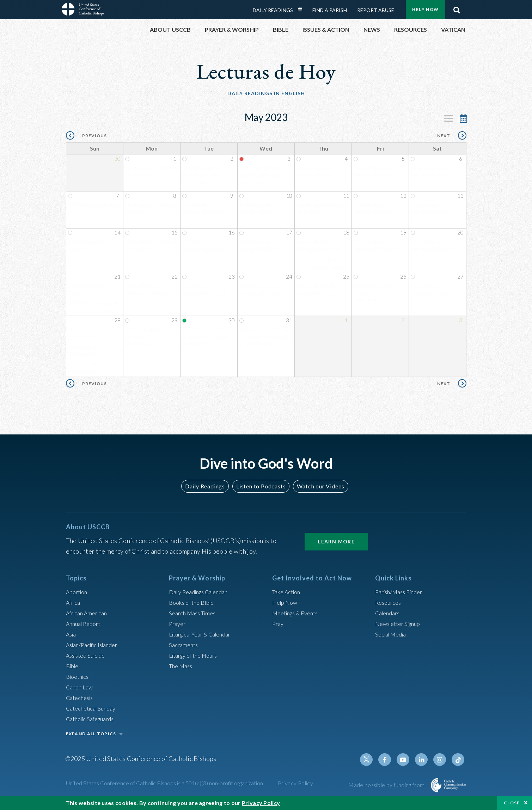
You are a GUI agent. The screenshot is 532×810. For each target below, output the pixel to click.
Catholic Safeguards (93, 719)
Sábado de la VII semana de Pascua (433, 290)
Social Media (393, 634)
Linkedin (425, 760)
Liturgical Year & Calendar (205, 634)
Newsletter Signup (401, 623)
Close (512, 803)
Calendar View (464, 118)
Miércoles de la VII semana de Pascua (262, 290)
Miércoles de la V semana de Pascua (261, 209)
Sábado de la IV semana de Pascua (433, 172)
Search (457, 8)
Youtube (408, 760)
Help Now (425, 9)
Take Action (288, 592)
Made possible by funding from (387, 785)
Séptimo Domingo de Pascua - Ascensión (93, 307)
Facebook (391, 760)
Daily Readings (273, 10)
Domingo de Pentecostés (83, 334)
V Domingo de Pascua (94, 206)
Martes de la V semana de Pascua (204, 209)
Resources (390, 602)
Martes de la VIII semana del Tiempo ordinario (206, 338)
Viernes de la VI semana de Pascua (375, 246)
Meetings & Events (298, 613)
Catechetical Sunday (94, 708)
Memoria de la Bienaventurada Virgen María (144, 338)
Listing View (449, 118)
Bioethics (79, 676)
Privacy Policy (296, 783)
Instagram (442, 760)
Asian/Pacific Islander (95, 645)
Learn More (336, 541)
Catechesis (81, 698)
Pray (279, 623)
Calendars (389, 613)
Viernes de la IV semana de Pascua (375, 172)
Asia (72, 634)
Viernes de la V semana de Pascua (375, 209)
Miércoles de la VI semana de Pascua (261, 246)
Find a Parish (330, 10)
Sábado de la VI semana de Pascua (433, 246)
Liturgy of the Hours (196, 655)
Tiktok (459, 760)
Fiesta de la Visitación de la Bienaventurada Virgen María (266, 338)
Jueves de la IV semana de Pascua (318, 172)
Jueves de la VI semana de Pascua (318, 246)
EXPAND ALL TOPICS (91, 734)
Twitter (374, 760)
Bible (73, 666)
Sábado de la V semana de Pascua (433, 209)
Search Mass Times (195, 613)
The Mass (182, 666)
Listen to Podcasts (261, 486)
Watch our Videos (317, 486)
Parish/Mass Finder (402, 592)
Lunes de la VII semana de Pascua (147, 290)
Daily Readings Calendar (302, 10)
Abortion (78, 592)
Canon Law (81, 687)
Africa (74, 602)
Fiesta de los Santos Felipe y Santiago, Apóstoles (263, 176)
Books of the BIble (194, 602)
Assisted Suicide (88, 655)
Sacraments (185, 645)
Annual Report (86, 623)
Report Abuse (376, 10)
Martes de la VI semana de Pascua (204, 246)
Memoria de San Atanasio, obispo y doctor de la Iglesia (205, 176)
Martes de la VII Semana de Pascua (204, 290)
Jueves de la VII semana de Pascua (318, 290)
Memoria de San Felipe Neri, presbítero (373, 294)
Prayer (178, 623)
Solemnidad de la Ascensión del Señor (320, 264)
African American (89, 613)
